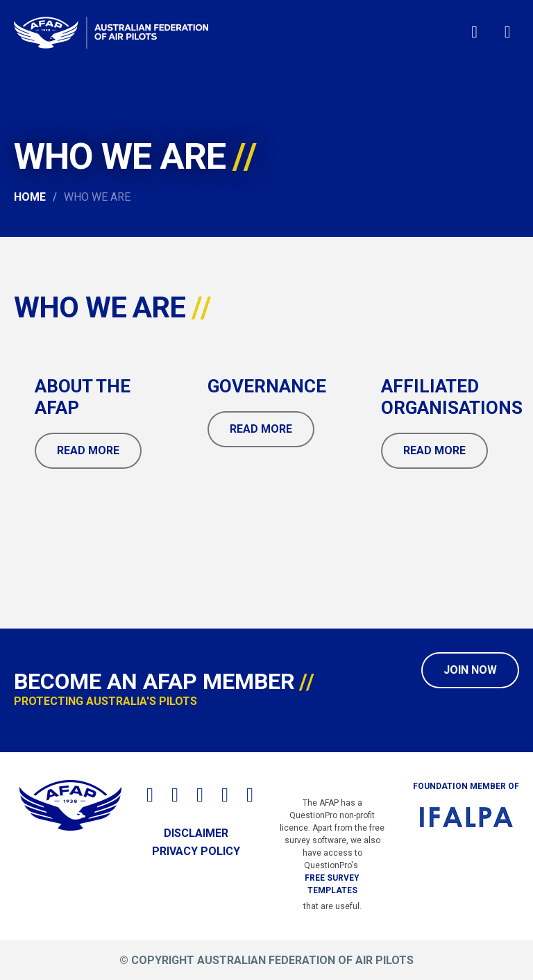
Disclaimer (196, 833)
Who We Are (97, 197)
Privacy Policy (196, 851)
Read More (88, 450)
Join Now (470, 670)
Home (30, 197)
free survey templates (332, 884)
